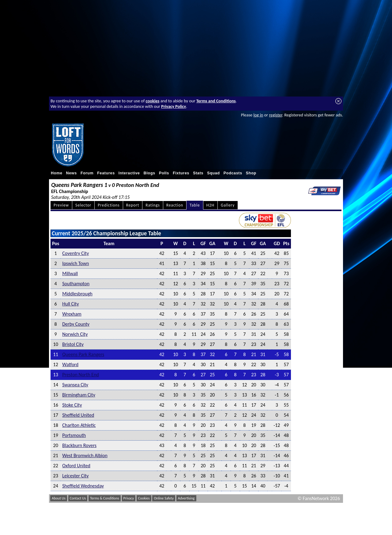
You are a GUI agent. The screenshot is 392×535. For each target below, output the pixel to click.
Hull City (70, 304)
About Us (59, 498)
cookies (153, 101)
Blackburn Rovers (79, 445)
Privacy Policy (173, 106)
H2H (210, 205)
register (275, 115)
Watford (70, 364)
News (72, 173)
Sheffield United (78, 415)
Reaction (175, 205)
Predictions (109, 205)
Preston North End (81, 375)
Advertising (186, 498)
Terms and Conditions (216, 101)
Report (133, 205)
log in (258, 115)
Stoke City (72, 405)
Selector (83, 205)
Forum (87, 173)
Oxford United (76, 466)
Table (195, 205)
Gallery (228, 205)
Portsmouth (74, 435)
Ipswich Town (75, 263)
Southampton (76, 284)
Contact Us (78, 498)
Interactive (129, 173)
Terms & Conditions (105, 498)
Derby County (76, 324)
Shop (251, 173)
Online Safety (164, 498)
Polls (164, 173)
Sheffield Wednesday (83, 486)
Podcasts (233, 173)
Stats (198, 173)
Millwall (70, 273)
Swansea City (75, 385)
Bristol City (73, 344)
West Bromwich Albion (85, 455)
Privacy (129, 498)
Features (106, 173)
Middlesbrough (77, 294)
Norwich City (75, 334)
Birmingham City (79, 395)
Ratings (153, 205)
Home (57, 173)
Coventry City (75, 253)
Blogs (149, 173)
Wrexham (72, 314)
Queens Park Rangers (83, 354)
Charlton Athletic (79, 425)
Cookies (144, 498)
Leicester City (75, 476)
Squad (213, 173)
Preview (61, 205)
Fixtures (181, 173)
